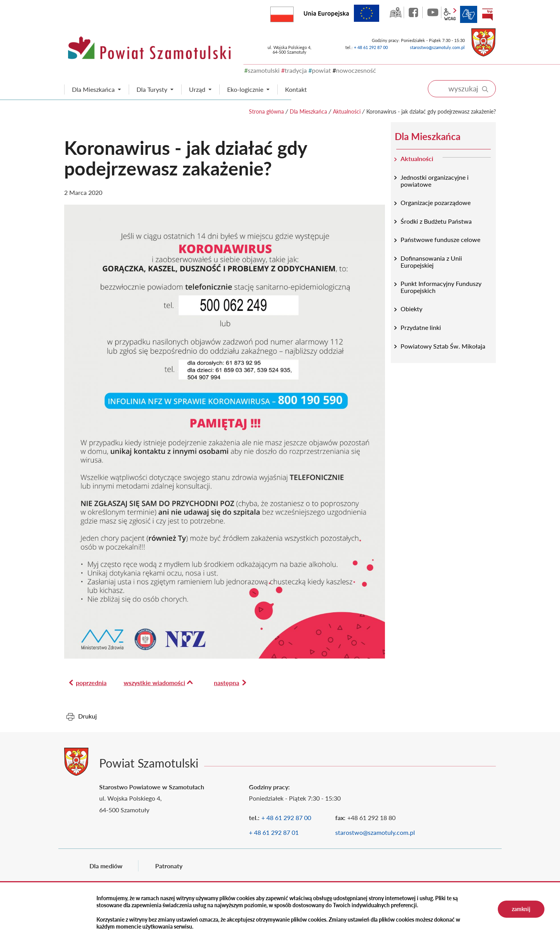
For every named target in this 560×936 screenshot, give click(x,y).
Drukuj (87, 716)
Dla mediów (106, 866)
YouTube (433, 12)
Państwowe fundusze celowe (440, 239)
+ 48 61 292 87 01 (274, 832)
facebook (414, 12)
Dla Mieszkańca (308, 111)
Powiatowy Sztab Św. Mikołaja (443, 346)
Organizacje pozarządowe (436, 202)
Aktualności (347, 111)
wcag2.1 (450, 14)
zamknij (521, 909)
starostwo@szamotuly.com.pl (437, 47)
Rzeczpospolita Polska (293, 13)
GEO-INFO (395, 12)
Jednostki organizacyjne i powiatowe (435, 181)
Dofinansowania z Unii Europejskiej (431, 262)
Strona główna (266, 111)
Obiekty (411, 309)
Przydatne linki (421, 327)
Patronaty (169, 866)
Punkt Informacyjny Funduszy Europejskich (441, 287)
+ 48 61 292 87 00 (371, 47)
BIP (487, 14)
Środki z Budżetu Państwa (436, 221)
